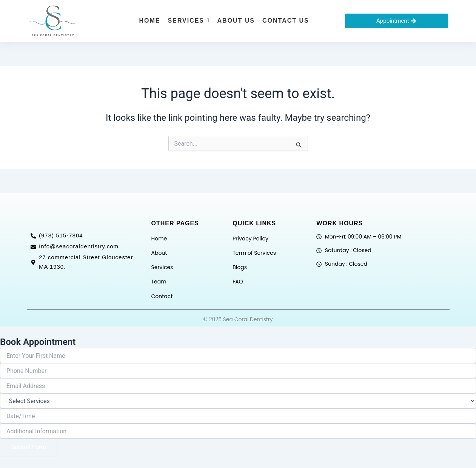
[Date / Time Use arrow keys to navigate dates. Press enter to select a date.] (238, 416)
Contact (162, 296)
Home (159, 239)
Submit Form (29, 447)
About (159, 253)
